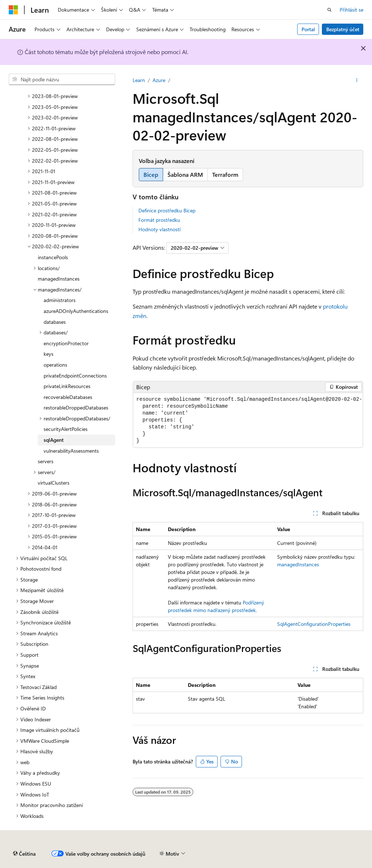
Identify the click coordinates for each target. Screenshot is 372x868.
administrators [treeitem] (60, 300)
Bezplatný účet (343, 29)
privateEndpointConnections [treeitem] (75, 376)
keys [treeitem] (48, 354)
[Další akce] (357, 80)
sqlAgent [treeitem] (54, 440)
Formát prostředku (159, 220)
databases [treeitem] (55, 322)
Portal (308, 29)
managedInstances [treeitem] (59, 279)
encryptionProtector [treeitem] (66, 343)
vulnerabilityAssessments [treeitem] (71, 451)
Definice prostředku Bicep (167, 210)
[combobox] (62, 80)
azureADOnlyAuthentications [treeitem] (76, 311)
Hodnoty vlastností (159, 229)
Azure (159, 80)
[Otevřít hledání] (329, 10)
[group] (248, 420)
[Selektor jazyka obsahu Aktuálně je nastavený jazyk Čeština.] (24, 854)
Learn (139, 80)
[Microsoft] (13, 10)
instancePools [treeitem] (53, 257)
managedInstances (298, 564)
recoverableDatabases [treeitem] (68, 397)
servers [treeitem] (46, 461)
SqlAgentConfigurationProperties (314, 624)
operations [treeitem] (55, 365)
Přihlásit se (351, 10)
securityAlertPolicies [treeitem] (66, 429)
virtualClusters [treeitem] (54, 483)
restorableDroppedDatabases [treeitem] (76, 407)
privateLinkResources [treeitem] (67, 386)
